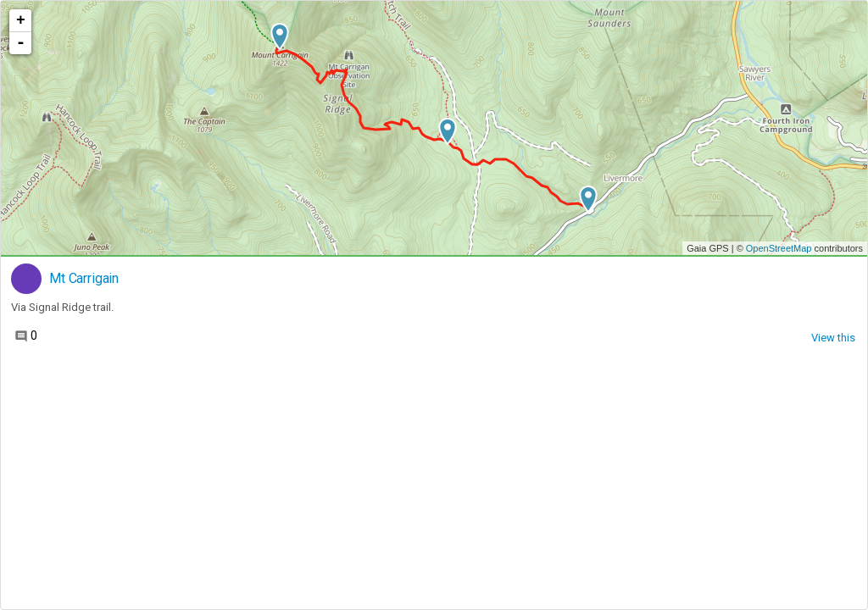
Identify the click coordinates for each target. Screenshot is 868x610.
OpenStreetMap (779, 248)
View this (833, 338)
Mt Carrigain (84, 279)
